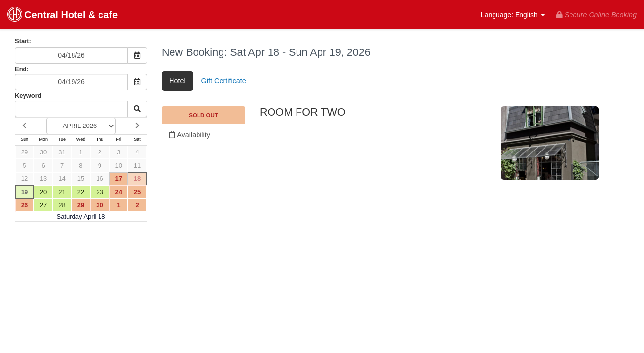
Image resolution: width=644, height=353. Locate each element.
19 (25, 192)
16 (99, 179)
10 (119, 165)
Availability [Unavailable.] (190, 135)
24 (119, 192)
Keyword (28, 95)
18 (137, 179)
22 (81, 192)
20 (43, 192)
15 (81, 179)
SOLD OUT (203, 115)
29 (25, 152)
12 (25, 179)
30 (43, 152)
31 (62, 152)
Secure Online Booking (596, 15)
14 (62, 179)
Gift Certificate (224, 81)
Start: (23, 41)
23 (99, 192)
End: (22, 69)
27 (43, 205)
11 (137, 165)
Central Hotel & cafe (62, 15)
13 (43, 179)
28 (62, 205)
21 (62, 192)
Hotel (177, 81)
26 (25, 205)
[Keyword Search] (71, 109)
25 (137, 192)
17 (119, 179)
